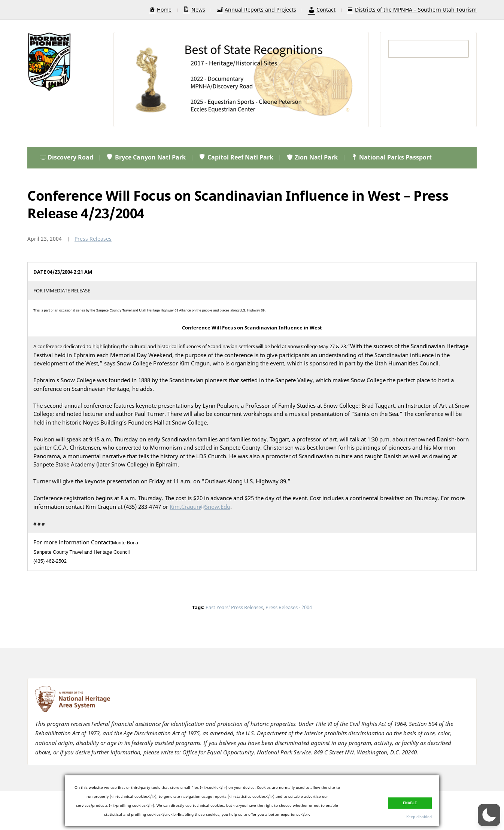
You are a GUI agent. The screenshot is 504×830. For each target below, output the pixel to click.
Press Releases (93, 239)
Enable (410, 803)
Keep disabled (419, 817)
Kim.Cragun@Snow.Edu (200, 507)
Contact (322, 10)
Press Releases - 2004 (289, 607)
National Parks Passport (391, 157)
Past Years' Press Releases (234, 607)
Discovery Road (66, 157)
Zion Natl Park (312, 157)
